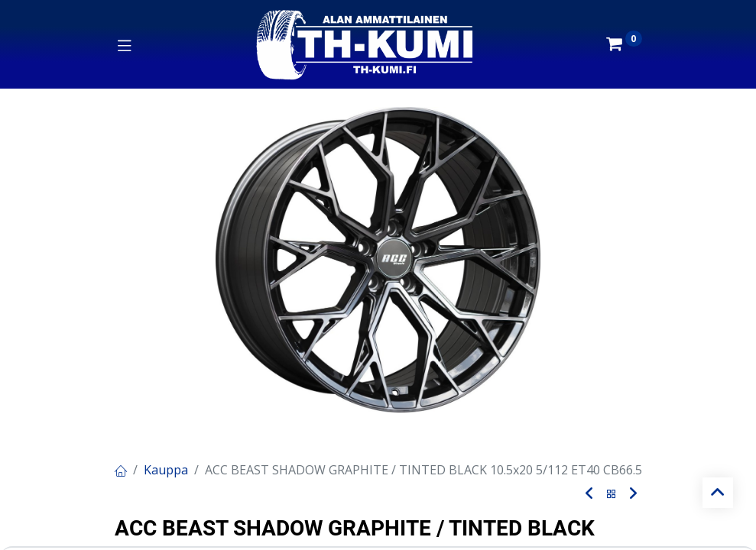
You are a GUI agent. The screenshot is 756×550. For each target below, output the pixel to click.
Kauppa (166, 470)
